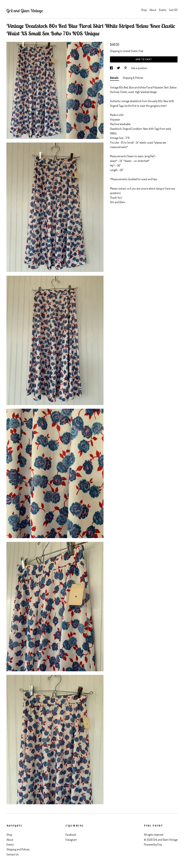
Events (163, 10)
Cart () (173, 10)
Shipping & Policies (133, 78)
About (153, 10)
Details (115, 78)
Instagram (71, 840)
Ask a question (139, 68)
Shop (144, 10)
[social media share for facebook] (112, 68)
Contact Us (12, 854)
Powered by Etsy (153, 844)
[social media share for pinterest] (126, 68)
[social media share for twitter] (119, 68)
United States (130, 51)
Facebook (71, 835)
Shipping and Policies (18, 849)
